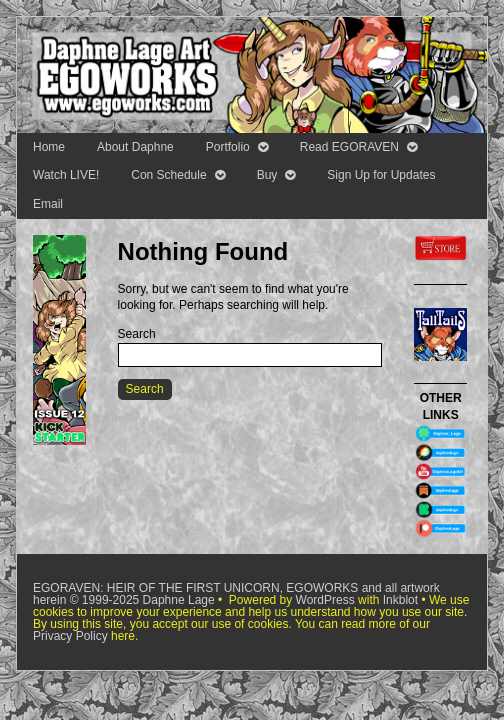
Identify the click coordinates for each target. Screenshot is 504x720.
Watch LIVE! (66, 175)
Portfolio (228, 147)
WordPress (325, 600)
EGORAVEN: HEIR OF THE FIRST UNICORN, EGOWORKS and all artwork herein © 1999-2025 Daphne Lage (236, 594)
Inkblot (400, 600)
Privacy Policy (70, 636)
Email (48, 204)
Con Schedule (168, 175)
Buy (267, 175)
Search (137, 334)
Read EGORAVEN (349, 147)
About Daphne (135, 147)
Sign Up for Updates (381, 175)
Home (49, 147)
